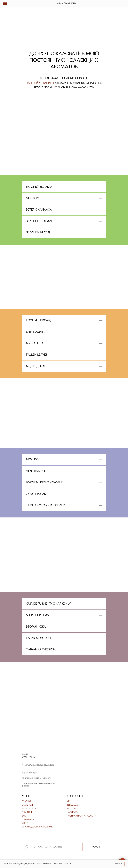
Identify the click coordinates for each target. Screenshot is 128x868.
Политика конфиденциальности (36, 778)
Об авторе (28, 805)
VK (68, 801)
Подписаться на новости (82, 816)
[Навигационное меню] (5, 4)
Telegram (72, 805)
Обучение (27, 812)
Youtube (72, 809)
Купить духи (29, 809)
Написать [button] (72, 812)
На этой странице (40, 83)
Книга (25, 823)
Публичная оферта (30, 773)
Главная (27, 801)
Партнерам (28, 820)
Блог (25, 816)
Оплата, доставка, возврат (37, 827)
